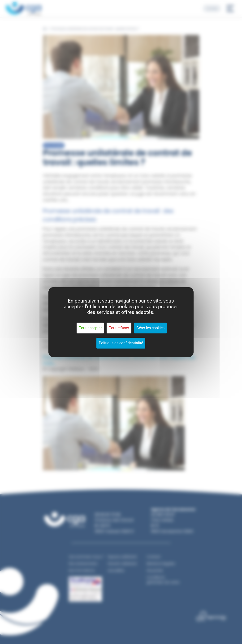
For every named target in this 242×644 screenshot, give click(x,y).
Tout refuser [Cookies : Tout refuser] (119, 328)
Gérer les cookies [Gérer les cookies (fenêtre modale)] (150, 328)
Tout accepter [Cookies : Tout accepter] (90, 328)
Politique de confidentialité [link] (121, 343)
